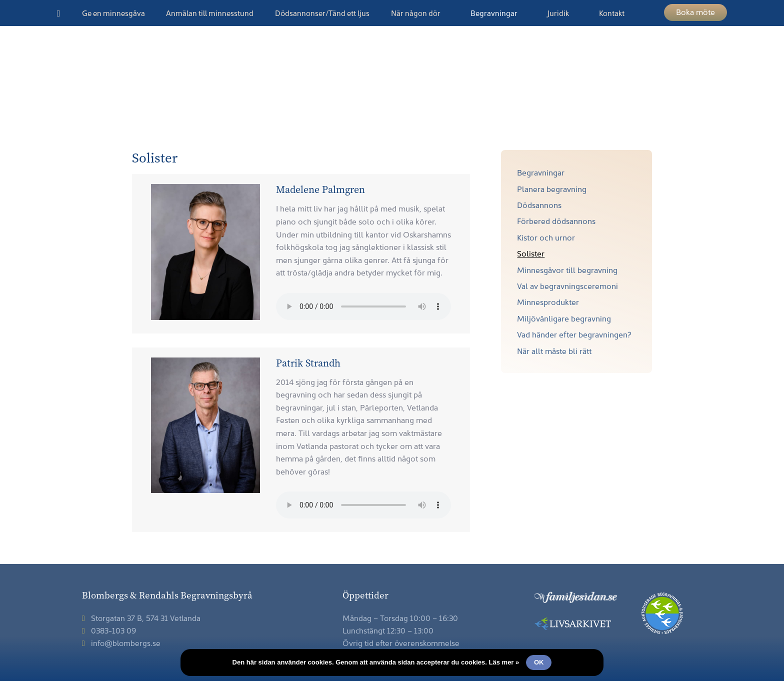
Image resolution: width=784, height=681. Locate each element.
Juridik (558, 13)
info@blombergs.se (121, 642)
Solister (531, 253)
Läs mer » (504, 662)
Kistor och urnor (546, 237)
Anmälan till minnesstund (210, 13)
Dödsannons (539, 204)
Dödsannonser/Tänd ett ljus (322, 13)
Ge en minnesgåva (113, 13)
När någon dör (416, 13)
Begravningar (494, 13)
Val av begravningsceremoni (567, 285)
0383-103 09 (109, 630)
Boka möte (695, 11)
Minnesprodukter (548, 301)
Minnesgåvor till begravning (567, 269)
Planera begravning (552, 188)
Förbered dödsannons (556, 220)
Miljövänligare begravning (564, 318)
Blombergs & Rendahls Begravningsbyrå (392, 90)
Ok (539, 662)
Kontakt (612, 13)
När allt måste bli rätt (554, 350)
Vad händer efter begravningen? (574, 334)
